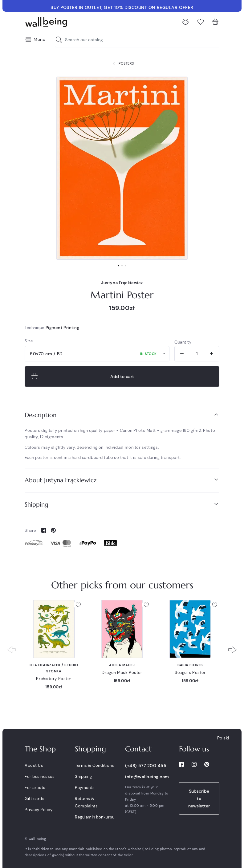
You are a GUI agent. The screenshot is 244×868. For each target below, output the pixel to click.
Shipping (122, 504)
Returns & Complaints (86, 802)
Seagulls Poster (190, 673)
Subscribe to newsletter (199, 798)
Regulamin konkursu (95, 817)
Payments (85, 788)
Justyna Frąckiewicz (122, 283)
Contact (138, 749)
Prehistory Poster (54, 679)
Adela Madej (122, 665)
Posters (122, 64)
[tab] (122, 415)
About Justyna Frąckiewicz (122, 480)
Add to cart (82, 376)
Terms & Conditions (94, 765)
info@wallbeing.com (147, 777)
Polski (223, 738)
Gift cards (35, 799)
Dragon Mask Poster (122, 673)
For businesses (40, 776)
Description (122, 415)
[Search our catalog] (60, 40)
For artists (35, 788)
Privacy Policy (39, 810)
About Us (34, 765)
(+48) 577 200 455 (146, 766)
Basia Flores (190, 665)
